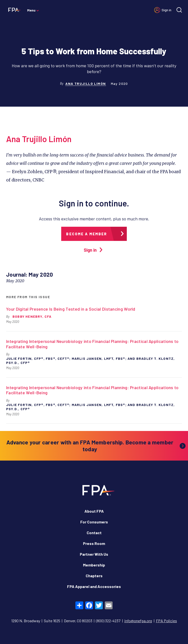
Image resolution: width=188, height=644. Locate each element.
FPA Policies (166, 621)
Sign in (166, 10)
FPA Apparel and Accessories (94, 586)
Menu (31, 10)
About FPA (94, 511)
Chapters (94, 576)
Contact (94, 533)
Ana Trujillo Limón (86, 84)
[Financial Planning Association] (13, 10)
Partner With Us (94, 554)
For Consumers (94, 522)
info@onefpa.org (138, 621)
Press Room (94, 543)
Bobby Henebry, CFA (32, 316)
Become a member (87, 234)
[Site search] (179, 10)
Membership (94, 565)
